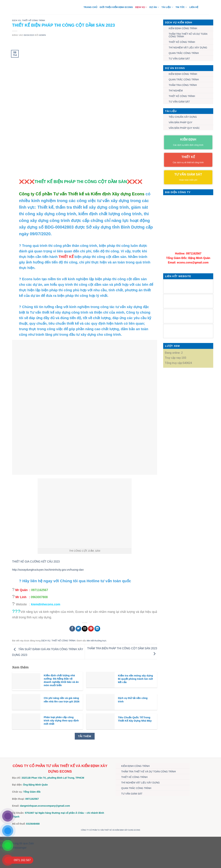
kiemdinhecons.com (46, 604)
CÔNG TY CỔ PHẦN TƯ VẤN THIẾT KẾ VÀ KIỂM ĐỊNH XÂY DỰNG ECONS (111, 830)
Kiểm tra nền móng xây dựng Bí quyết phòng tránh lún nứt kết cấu (135, 679)
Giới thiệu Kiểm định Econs (116, 7)
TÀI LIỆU (167, 7)
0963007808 (39, 597)
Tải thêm (85, 736)
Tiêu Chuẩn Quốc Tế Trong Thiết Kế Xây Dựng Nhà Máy (135, 719)
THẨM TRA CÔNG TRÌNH (183, 85)
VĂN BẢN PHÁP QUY (181, 122)
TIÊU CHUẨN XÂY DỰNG (183, 117)
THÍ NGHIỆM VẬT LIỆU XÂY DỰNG (188, 48)
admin (43, 35)
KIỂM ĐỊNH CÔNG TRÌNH (183, 28)
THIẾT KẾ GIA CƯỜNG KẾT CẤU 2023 (36, 562)
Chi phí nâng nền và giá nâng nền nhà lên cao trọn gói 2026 (62, 700)
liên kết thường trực (97, 641)
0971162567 (40, 590)
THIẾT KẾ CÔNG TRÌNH (34, 20)
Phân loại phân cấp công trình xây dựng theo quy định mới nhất (61, 721)
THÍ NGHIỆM (176, 91)
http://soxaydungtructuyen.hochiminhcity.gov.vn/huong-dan (48, 570)
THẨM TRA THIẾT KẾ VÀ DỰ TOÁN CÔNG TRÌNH (188, 35)
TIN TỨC (181, 7)
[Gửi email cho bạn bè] (85, 629)
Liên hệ (194, 7)
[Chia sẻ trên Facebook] (72, 629)
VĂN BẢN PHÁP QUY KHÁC (184, 128)
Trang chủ (90, 7)
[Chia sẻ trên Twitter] (78, 629)
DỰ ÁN (154, 7)
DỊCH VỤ (141, 7)
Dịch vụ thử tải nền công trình (133, 700)
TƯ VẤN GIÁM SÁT (179, 59)
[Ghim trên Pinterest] (91, 629)
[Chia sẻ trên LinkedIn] (97, 629)
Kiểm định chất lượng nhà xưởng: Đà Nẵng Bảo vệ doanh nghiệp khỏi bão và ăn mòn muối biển (61, 680)
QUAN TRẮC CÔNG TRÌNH (184, 53)
